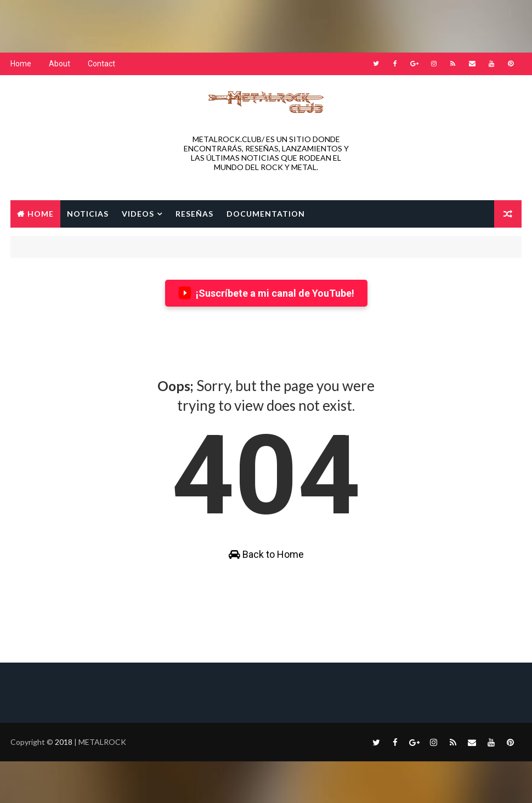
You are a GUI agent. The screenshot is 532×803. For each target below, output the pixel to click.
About (60, 64)
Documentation (266, 214)
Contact (101, 64)
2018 (64, 742)
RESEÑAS (194, 214)
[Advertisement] (266, 25)
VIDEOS (138, 214)
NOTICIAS (88, 214)
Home (21, 64)
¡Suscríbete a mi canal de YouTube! (266, 293)
